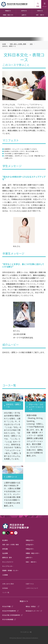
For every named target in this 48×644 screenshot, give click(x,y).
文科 (31, 44)
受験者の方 (8, 11)
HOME (4, 44)
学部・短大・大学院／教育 (18, 44)
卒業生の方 (40, 11)
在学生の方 (24, 11)
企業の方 (24, 15)
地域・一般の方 (40, 15)
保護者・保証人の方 (8, 15)
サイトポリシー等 (26, 632)
